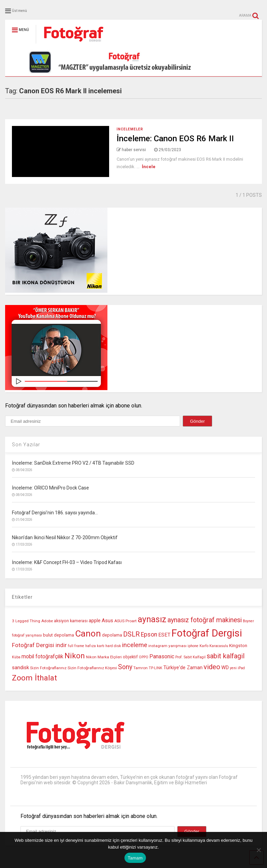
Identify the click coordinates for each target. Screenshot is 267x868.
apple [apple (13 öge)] (95, 621)
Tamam (135, 858)
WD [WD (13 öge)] (225, 668)
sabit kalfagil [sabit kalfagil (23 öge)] (226, 656)
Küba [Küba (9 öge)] (16, 657)
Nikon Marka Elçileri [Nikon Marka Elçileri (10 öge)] (104, 657)
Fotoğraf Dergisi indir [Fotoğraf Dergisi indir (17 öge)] (39, 645)
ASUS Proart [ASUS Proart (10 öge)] (125, 621)
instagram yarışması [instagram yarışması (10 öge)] (167, 646)
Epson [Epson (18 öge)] (149, 634)
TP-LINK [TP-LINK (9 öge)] (155, 668)
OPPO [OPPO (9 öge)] (144, 657)
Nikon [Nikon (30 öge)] (75, 656)
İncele (149, 167)
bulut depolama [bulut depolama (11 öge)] (58, 635)
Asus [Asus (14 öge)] (107, 621)
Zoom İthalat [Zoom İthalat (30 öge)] (34, 678)
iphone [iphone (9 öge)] (193, 646)
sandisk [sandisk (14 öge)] (20, 668)
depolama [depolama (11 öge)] (112, 635)
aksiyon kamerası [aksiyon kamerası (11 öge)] (71, 621)
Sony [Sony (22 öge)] (125, 667)
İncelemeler (130, 129)
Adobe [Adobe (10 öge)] (47, 621)
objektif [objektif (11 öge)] (130, 657)
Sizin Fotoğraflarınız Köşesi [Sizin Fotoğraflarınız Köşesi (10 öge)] (92, 668)
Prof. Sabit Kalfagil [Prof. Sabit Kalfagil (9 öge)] (190, 657)
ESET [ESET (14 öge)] (164, 635)
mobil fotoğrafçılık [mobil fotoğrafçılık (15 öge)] (42, 657)
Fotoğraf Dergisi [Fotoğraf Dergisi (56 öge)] (207, 633)
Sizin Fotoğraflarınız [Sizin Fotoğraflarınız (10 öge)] (48, 668)
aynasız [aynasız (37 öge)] (152, 619)
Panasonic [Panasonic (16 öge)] (162, 656)
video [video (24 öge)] (212, 667)
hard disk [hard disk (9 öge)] (113, 646)
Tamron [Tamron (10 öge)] (140, 668)
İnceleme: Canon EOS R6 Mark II (175, 139)
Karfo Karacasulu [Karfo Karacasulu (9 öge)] (214, 646)
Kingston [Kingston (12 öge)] (238, 646)
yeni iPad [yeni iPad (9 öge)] (237, 668)
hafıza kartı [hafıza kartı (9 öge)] (95, 646)
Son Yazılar (26, 445)
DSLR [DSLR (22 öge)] (131, 634)
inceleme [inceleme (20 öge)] (135, 645)
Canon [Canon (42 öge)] (88, 633)
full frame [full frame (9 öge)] (76, 646)
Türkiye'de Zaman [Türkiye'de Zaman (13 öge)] (183, 668)
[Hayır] (258, 850)
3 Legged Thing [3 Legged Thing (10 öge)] (26, 621)
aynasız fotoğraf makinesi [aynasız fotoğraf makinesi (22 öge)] (205, 620)
